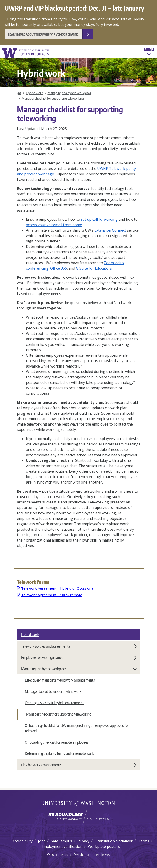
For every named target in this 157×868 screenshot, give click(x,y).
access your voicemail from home (54, 225)
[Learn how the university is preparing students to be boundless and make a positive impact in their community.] (78, 817)
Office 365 (59, 268)
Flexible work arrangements (79, 765)
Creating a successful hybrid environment (54, 703)
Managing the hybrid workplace (69, 93)
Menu (149, 52)
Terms (144, 841)
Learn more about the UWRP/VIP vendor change (43, 34)
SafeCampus (61, 841)
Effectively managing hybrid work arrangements (60, 680)
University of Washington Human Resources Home (26, 53)
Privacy (83, 841)
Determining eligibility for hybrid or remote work (59, 754)
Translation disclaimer (114, 841)
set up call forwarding (99, 219)
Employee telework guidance (79, 658)
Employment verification (62, 846)
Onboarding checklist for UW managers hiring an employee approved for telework (77, 728)
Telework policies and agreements (79, 646)
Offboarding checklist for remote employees (57, 742)
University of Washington (78, 804)
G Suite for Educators (94, 268)
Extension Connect (110, 230)
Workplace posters (104, 846)
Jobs (42, 841)
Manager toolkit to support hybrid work (53, 691)
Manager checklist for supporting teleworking (59, 714)
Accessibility (22, 841)
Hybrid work (34, 93)
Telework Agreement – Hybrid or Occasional (58, 588)
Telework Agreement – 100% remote (52, 595)
